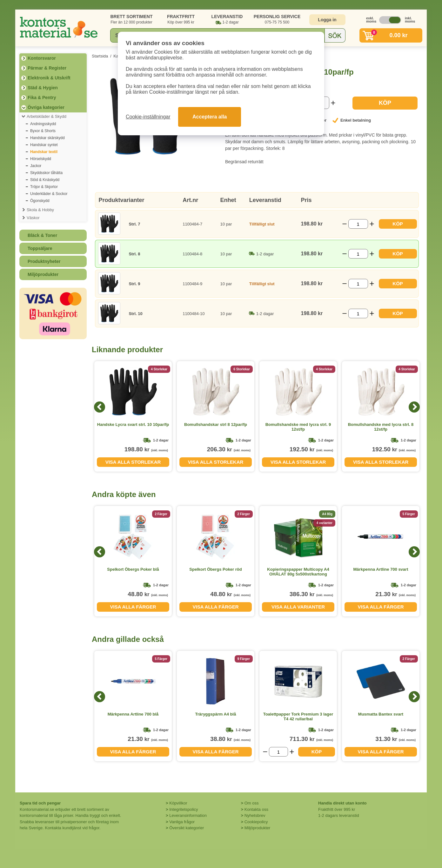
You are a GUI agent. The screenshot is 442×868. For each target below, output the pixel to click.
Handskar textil (44, 152)
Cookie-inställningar (148, 117)
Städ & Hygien (43, 88)
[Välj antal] (358, 224)
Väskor (33, 218)
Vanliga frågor (182, 822)
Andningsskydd (43, 124)
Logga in (327, 20)
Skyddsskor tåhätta (46, 173)
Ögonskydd (40, 201)
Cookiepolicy (256, 822)
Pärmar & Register (47, 68)
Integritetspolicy (184, 809)
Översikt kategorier (187, 828)
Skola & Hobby (40, 210)
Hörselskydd (41, 159)
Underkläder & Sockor (49, 194)
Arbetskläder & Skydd (47, 116)
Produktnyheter (44, 261)
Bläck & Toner (42, 235)
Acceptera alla (210, 117)
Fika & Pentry (42, 98)
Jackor (36, 166)
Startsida (100, 56)
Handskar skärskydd (47, 138)
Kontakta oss (256, 809)
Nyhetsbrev (255, 815)
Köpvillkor (178, 803)
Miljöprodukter (43, 274)
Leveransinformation (188, 815)
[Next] (414, 407)
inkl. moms (408, 20)
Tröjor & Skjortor (44, 187)
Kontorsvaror (42, 58)
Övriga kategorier (46, 107)
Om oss (252, 803)
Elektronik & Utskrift (49, 78)
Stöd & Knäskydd (45, 180)
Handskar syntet (44, 145)
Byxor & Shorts (43, 131)
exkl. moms (370, 20)
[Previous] (100, 407)
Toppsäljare (40, 248)
